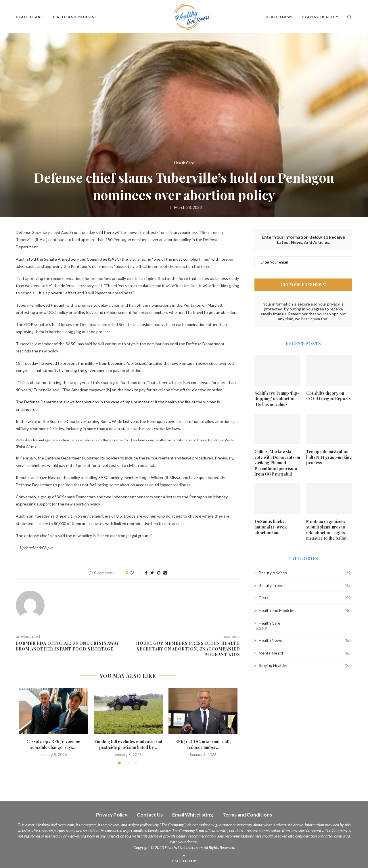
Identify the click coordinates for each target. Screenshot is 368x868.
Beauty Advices (305, 573)
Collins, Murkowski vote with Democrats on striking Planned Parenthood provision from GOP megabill (277, 463)
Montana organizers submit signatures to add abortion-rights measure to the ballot (326, 530)
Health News (280, 17)
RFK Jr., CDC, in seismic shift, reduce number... (203, 744)
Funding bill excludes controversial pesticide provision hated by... (128, 744)
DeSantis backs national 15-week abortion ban (271, 527)
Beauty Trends (305, 585)
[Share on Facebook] (146, 573)
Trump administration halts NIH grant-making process (329, 457)
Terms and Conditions (247, 815)
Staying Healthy (320, 17)
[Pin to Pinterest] (159, 573)
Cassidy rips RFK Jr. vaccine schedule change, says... (53, 744)
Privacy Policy (112, 815)
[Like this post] (136, 573)
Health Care (29, 17)
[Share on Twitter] (152, 573)
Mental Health (305, 653)
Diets (305, 598)
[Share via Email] (165, 573)
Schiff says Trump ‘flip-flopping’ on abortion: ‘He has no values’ (277, 399)
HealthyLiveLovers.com (55, 825)
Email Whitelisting (193, 815)
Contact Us (150, 815)
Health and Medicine (74, 17)
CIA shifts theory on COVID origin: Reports (328, 396)
